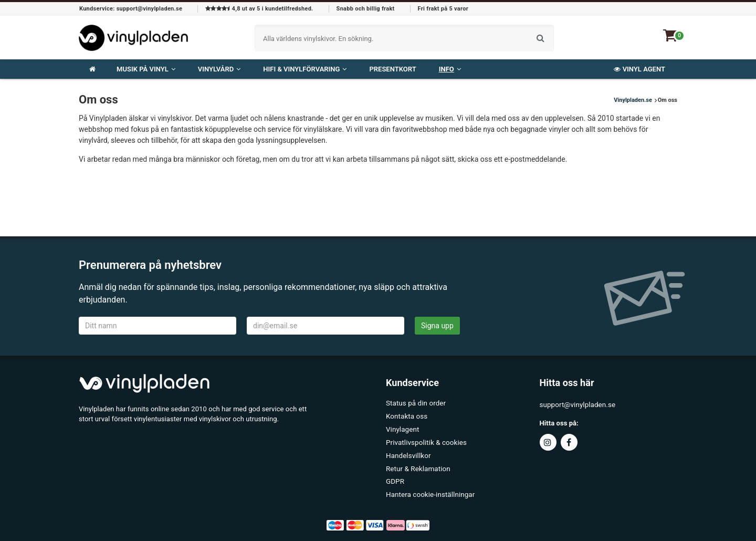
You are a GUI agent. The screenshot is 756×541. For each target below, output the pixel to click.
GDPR (395, 476)
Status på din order (415, 403)
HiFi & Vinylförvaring (305, 69)
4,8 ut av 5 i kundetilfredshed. (259, 9)
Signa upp (437, 326)
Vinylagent (402, 427)
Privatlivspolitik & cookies (425, 439)
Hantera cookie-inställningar (429, 488)
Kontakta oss (406, 415)
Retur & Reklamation (417, 464)
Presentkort (392, 69)
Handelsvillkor (408, 451)
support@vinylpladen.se (576, 405)
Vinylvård (219, 69)
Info (450, 69)
